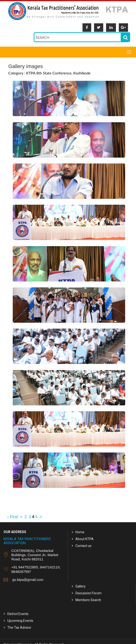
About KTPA (84, 539)
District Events (18, 614)
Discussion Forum (89, 593)
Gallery (80, 586)
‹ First (13, 517)
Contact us (83, 546)
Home (80, 532)
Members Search (88, 600)
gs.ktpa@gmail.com (28, 580)
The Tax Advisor (19, 628)
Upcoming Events (20, 621)
